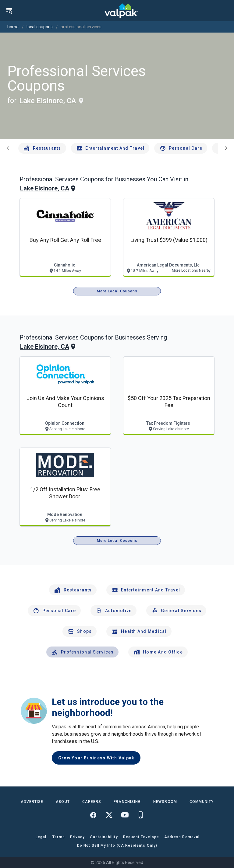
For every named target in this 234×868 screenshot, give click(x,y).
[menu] (9, 11)
